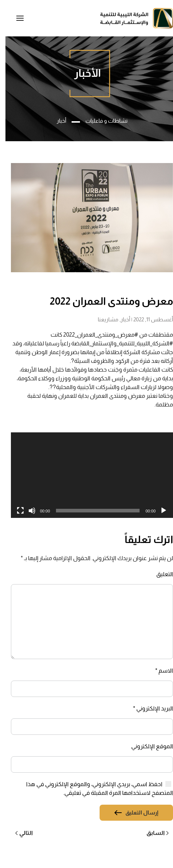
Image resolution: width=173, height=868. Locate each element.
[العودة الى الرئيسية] (131, 18)
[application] (86, 475)
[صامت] (27, 511)
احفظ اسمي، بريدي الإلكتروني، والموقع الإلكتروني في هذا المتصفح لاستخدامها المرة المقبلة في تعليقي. (94, 788)
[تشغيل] (158, 511)
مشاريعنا (103, 319)
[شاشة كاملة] (15, 511)
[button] (15, 18)
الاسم (159, 671)
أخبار (120, 319)
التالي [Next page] (19, 833)
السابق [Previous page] (152, 833)
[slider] (92, 511)
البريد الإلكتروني (148, 708)
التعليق (159, 574)
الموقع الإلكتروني (147, 746)
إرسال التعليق (136, 812)
